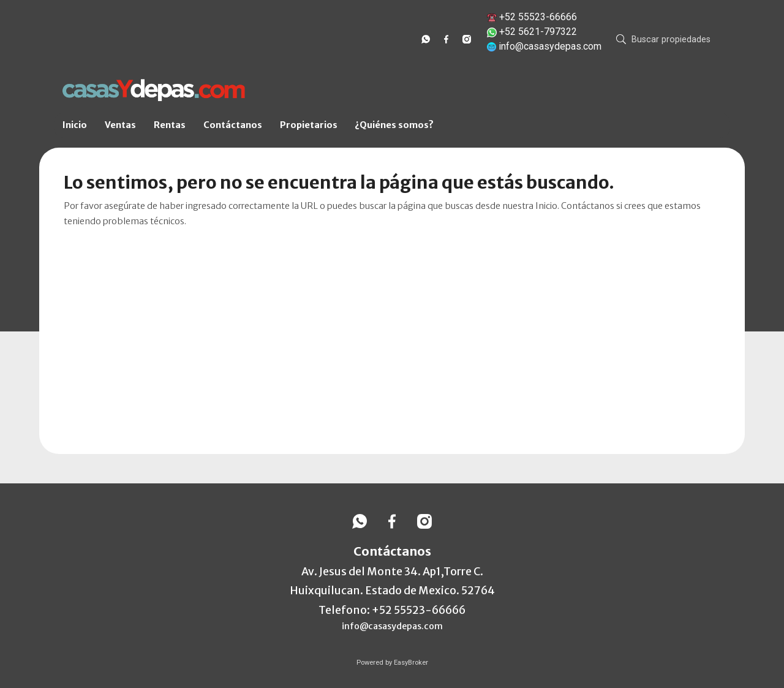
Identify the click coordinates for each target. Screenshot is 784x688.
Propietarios (309, 125)
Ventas (120, 125)
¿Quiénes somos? (394, 125)
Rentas (170, 125)
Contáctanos (233, 125)
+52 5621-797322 (538, 32)
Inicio (75, 125)
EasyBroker (411, 663)
